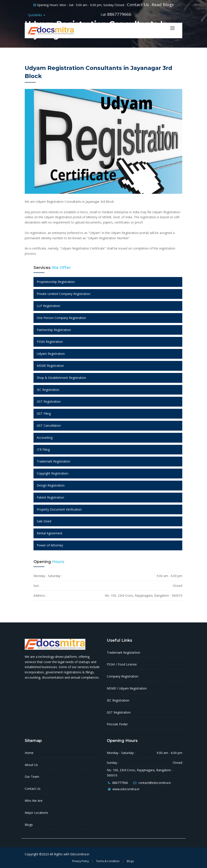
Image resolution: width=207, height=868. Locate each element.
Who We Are (34, 801)
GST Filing (44, 413)
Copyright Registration (53, 473)
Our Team (32, 777)
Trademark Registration (54, 461)
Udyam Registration (51, 354)
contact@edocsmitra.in (155, 783)
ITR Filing (43, 450)
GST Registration (49, 401)
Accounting (45, 437)
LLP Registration (48, 306)
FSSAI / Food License (122, 664)
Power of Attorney (50, 545)
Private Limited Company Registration (64, 294)
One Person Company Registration (61, 318)
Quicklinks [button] (37, 15)
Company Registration (123, 676)
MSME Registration (50, 366)
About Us (31, 765)
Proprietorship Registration (56, 282)
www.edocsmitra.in (126, 789)
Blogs (29, 825)
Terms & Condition (108, 861)
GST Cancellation (49, 425)
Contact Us (138, 5)
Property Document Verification (59, 509)
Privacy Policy (81, 861)
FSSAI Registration (50, 342)
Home (29, 753)
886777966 (120, 783)
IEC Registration (48, 390)
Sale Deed (44, 521)
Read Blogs (163, 5)
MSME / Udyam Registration (127, 688)
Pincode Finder (117, 724)
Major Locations (36, 813)
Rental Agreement (50, 533)
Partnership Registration (54, 330)
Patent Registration (50, 497)
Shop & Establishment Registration (61, 378)
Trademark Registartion (124, 652)
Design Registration (51, 485)
